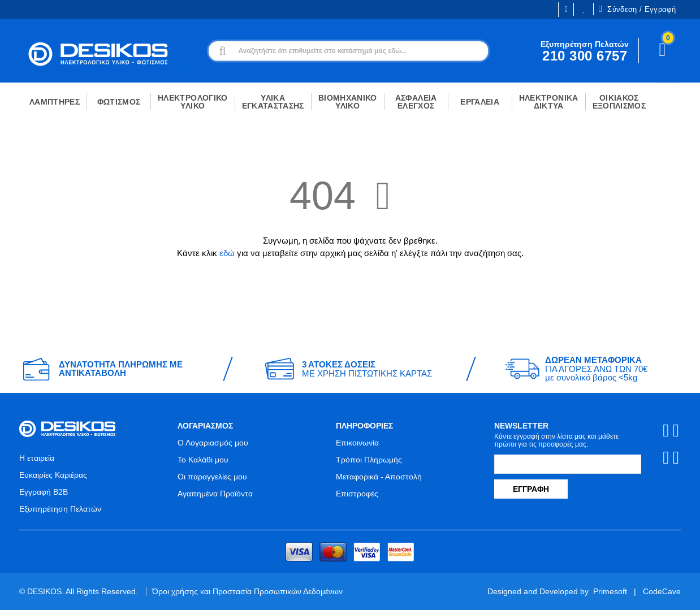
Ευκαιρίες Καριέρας (53, 475)
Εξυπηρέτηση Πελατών (60, 509)
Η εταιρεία (37, 458)
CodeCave (662, 591)
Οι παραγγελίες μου (212, 477)
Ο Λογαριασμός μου (213, 443)
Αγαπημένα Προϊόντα (215, 494)
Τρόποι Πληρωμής (369, 460)
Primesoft (610, 591)
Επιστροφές (357, 494)
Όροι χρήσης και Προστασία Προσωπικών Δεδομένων (247, 591)
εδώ (227, 253)
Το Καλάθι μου (203, 460)
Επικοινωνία (357, 443)
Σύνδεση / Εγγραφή (637, 9)
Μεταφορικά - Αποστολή (379, 477)
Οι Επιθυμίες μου (584, 9)
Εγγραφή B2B (44, 492)
